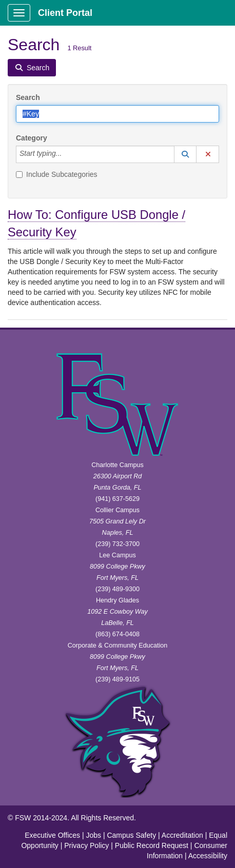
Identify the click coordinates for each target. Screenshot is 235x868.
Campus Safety (131, 835)
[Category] (67, 154)
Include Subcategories (57, 174)
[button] (185, 154)
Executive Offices (52, 835)
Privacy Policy (86, 845)
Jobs (93, 835)
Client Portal (65, 13)
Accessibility (208, 856)
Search (28, 97)
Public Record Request (152, 845)
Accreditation (182, 835)
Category (32, 138)
